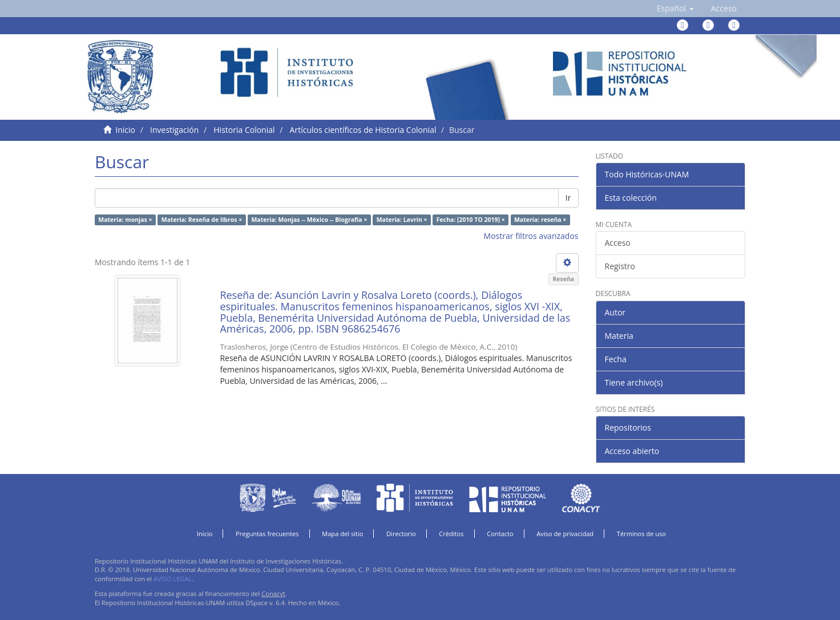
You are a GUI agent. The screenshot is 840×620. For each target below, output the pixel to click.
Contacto (500, 534)
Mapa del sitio (342, 534)
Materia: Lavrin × (402, 220)
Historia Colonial (244, 130)
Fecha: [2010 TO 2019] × (471, 220)
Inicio (125, 130)
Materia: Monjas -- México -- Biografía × (309, 220)
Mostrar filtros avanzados (531, 236)
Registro (620, 266)
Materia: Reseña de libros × (202, 220)
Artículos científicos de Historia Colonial (363, 130)
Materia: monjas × (125, 220)
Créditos (451, 534)
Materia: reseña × (540, 220)
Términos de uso (641, 534)
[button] (675, 9)
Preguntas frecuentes (267, 534)
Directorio (401, 534)
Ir (568, 198)
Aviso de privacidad (565, 534)
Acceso (618, 243)
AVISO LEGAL (173, 579)
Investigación (174, 130)
